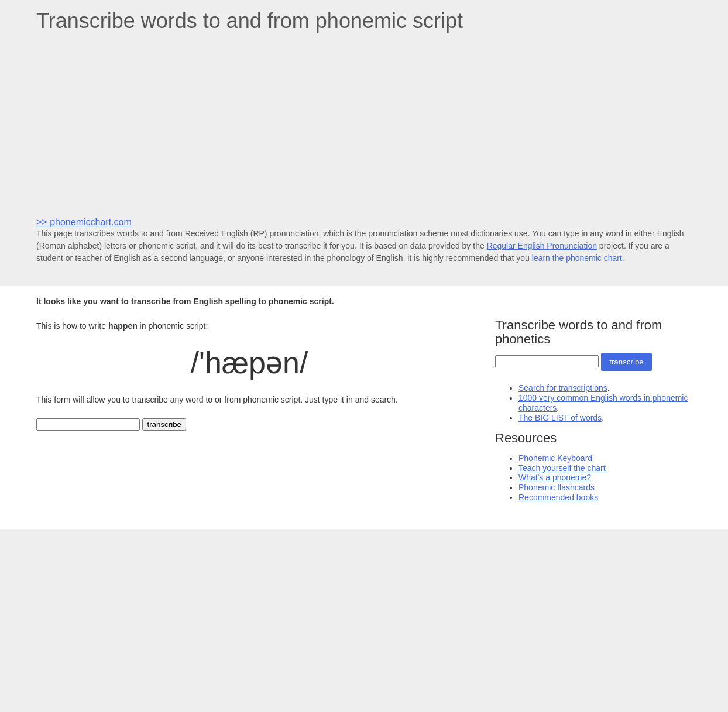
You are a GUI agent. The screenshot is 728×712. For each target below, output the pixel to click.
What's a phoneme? (555, 477)
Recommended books (558, 497)
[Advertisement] (364, 123)
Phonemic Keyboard (555, 458)
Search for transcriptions (563, 388)
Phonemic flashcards (557, 487)
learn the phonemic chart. (578, 258)
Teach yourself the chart (562, 468)
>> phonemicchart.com (84, 222)
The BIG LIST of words (560, 418)
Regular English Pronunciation (542, 246)
